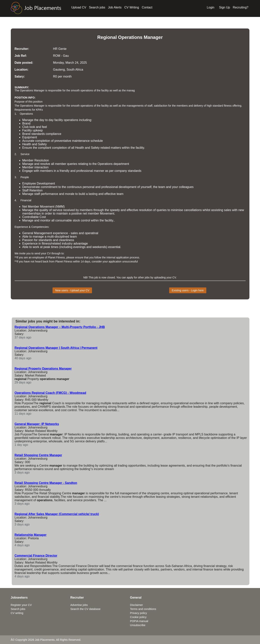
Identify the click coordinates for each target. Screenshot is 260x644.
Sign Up (224, 7)
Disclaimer (137, 605)
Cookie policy (138, 617)
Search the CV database (86, 609)
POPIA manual (139, 621)
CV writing (17, 613)
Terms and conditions (143, 609)
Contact (147, 7)
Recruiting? (241, 7)
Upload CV (79, 7)
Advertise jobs (79, 605)
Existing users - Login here (188, 290)
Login (211, 7)
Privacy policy (139, 613)
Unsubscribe (138, 625)
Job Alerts (115, 7)
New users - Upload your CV (72, 290)
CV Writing (132, 7)
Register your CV (21, 605)
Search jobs (97, 7)
